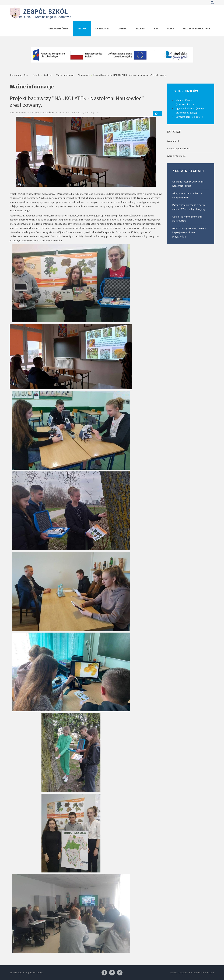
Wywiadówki (174, 141)
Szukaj (212, 3)
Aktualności (49, 112)
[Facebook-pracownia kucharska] (120, 973)
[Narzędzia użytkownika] (157, 114)
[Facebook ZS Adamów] (104, 973)
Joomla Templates (179, 972)
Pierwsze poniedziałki (179, 149)
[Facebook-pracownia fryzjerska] (112, 973)
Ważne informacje (176, 156)
